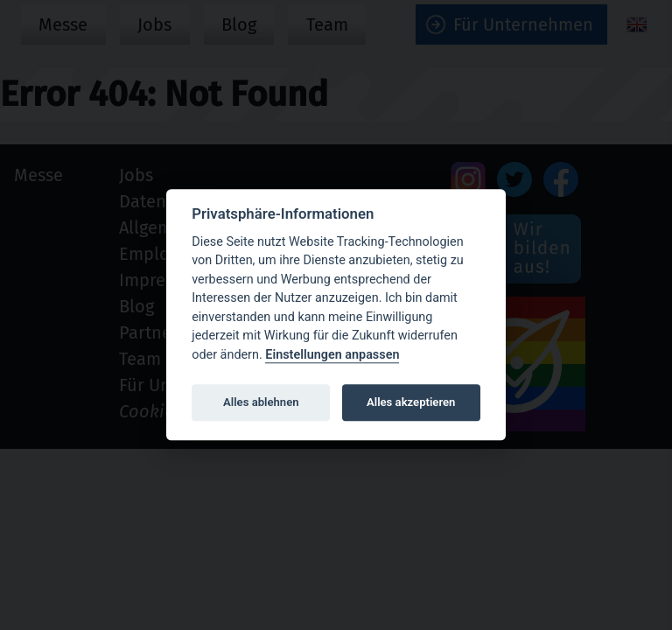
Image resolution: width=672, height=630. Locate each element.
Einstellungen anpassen (332, 355)
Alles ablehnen (261, 402)
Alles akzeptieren (411, 402)
